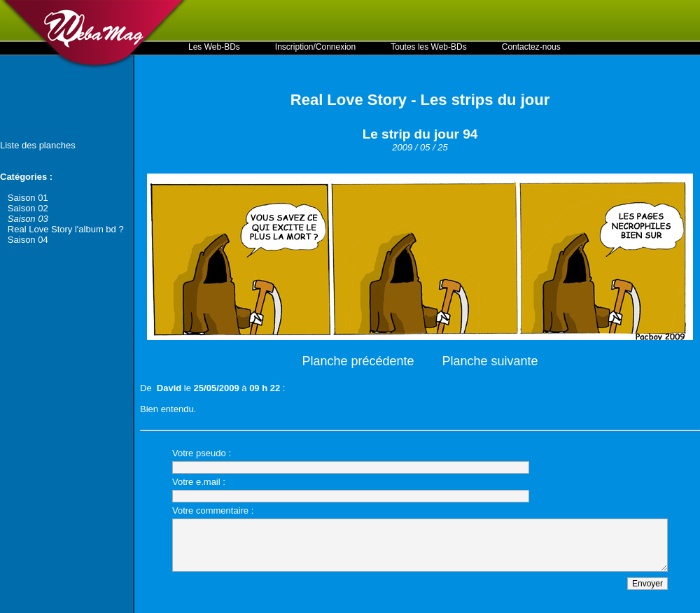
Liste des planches (38, 145)
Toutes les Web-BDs (429, 47)
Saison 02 (28, 208)
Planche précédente (358, 361)
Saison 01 (28, 198)
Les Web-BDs (214, 47)
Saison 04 (28, 240)
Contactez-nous (531, 47)
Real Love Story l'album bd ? (66, 229)
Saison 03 (28, 219)
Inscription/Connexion (315, 47)
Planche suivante (490, 361)
